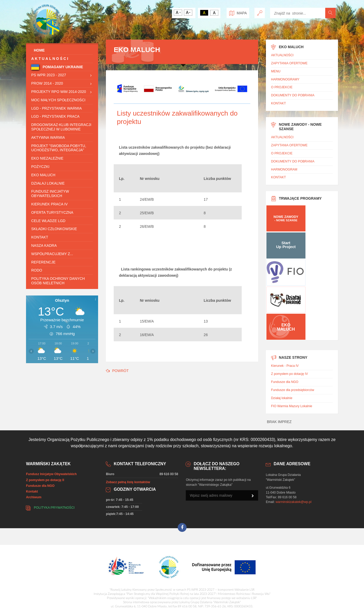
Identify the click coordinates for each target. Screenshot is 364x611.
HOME (38, 50)
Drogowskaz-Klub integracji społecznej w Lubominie (61, 127)
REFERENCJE (43, 262)
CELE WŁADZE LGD (48, 221)
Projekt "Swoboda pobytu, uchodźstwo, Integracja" (59, 148)
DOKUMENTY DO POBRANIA (293, 95)
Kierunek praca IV (49, 204)
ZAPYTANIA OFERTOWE (289, 63)
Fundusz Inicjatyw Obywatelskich (50, 194)
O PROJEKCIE (282, 87)
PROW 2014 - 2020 (47, 83)
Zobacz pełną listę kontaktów (128, 482)
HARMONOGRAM (284, 169)
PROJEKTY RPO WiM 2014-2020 (59, 92)
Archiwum (34, 497)
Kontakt (32, 492)
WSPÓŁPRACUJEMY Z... (52, 254)
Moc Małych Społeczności (58, 100)
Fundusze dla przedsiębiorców (293, 390)
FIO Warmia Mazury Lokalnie (292, 406)
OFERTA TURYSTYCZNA (52, 212)
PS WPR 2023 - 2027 (49, 75)
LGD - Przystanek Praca (55, 116)
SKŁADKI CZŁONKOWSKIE (54, 229)
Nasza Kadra (44, 245)
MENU (276, 71)
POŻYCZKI (40, 167)
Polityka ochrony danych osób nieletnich (58, 281)
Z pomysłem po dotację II (45, 480)
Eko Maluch (43, 175)
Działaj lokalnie (282, 398)
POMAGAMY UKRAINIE (62, 67)
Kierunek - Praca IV (285, 366)
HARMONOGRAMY (285, 79)
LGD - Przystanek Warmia (56, 108)
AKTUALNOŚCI (50, 59)
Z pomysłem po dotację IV (290, 374)
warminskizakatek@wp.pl (293, 502)
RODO (37, 270)
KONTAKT (40, 237)
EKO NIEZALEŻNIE (47, 158)
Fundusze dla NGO (285, 382)
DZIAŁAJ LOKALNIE (48, 183)
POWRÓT (117, 371)
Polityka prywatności (54, 508)
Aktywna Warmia (48, 137)
